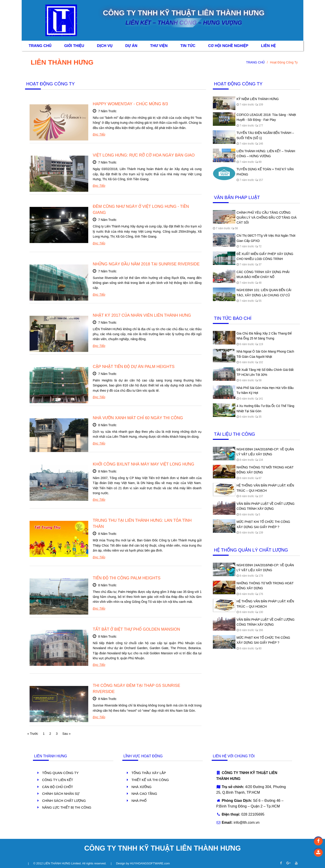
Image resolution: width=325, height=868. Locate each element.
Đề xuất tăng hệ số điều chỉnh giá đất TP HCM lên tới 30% (265, 372)
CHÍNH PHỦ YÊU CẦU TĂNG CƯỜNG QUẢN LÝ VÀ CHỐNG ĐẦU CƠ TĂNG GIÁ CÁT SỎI (267, 218)
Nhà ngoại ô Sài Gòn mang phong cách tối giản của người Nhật (265, 354)
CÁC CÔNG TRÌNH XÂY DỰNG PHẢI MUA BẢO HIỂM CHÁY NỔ (263, 274)
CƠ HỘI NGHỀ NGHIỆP (228, 46)
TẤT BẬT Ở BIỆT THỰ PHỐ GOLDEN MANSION (137, 629)
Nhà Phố (139, 801)
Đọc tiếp (99, 134)
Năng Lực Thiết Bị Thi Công (67, 807)
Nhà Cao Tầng (144, 794)
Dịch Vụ (105, 46)
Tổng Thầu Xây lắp (149, 773)
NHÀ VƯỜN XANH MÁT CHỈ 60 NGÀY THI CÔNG (138, 418)
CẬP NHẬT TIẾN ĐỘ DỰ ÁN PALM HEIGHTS (134, 367)
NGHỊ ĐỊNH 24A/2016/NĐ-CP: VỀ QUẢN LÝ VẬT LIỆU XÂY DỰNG (265, 452)
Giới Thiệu (74, 46)
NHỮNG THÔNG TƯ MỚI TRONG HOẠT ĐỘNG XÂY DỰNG (265, 470)
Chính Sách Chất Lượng (64, 801)
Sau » (66, 734)
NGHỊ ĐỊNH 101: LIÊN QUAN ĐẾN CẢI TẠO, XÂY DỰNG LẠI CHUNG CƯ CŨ (264, 292)
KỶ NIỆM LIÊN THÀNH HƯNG (258, 99)
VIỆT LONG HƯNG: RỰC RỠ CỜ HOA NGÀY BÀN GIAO (144, 155)
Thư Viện (159, 46)
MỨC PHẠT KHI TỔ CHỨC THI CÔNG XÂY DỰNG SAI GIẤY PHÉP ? (263, 524)
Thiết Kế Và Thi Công (150, 780)
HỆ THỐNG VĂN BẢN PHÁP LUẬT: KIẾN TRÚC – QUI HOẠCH (265, 488)
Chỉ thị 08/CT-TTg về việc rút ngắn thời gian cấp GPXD (266, 238)
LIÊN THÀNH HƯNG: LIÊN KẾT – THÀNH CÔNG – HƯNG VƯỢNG (266, 154)
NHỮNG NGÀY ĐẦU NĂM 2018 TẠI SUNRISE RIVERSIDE (146, 264)
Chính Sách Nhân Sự (61, 794)
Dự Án (131, 46)
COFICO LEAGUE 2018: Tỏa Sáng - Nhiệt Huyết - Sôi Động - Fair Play (266, 117)
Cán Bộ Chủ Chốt (57, 787)
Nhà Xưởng (141, 787)
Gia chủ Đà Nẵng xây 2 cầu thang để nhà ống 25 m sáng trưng (264, 336)
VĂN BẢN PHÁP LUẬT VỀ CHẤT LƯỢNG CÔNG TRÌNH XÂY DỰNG (266, 506)
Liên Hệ (268, 46)
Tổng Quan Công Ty (60, 773)
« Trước (33, 734)
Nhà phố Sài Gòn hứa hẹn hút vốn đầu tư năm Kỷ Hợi (265, 390)
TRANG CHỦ (255, 62)
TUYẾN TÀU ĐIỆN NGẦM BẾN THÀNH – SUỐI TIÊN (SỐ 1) (265, 135)
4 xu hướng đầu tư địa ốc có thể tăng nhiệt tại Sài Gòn (265, 408)
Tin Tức (188, 46)
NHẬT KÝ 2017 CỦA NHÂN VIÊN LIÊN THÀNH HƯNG (142, 315)
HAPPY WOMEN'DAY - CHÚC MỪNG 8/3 (130, 104)
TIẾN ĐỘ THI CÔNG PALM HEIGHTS (127, 578)
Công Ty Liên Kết (57, 780)
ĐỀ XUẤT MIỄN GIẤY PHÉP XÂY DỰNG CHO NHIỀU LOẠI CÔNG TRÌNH (265, 256)
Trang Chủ (40, 46)
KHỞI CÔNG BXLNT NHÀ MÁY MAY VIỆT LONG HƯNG (144, 464)
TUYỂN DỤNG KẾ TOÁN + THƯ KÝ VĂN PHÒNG (265, 172)
